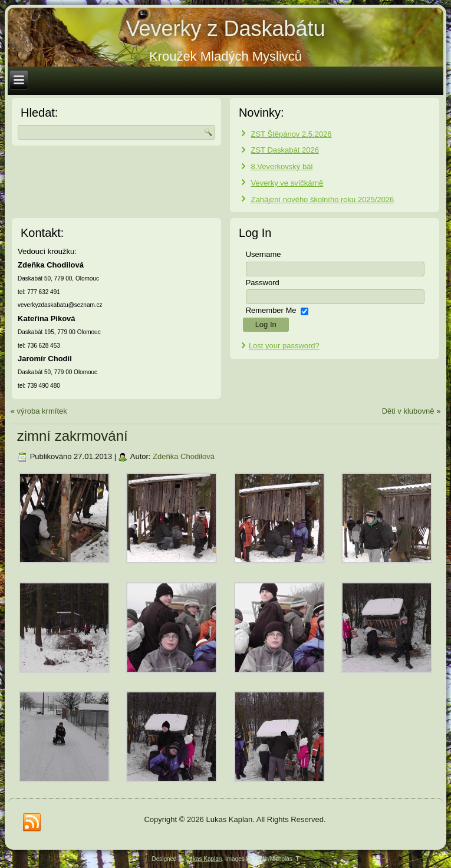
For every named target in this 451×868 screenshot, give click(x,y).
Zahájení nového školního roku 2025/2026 (323, 199)
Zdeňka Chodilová (184, 456)
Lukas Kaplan (204, 859)
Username (264, 254)
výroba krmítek (42, 411)
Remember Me (271, 310)
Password (263, 283)
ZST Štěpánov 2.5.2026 (292, 134)
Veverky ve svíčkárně (287, 183)
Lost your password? (284, 346)
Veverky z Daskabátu (225, 29)
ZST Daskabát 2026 (285, 150)
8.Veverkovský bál (282, 166)
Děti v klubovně (408, 411)
